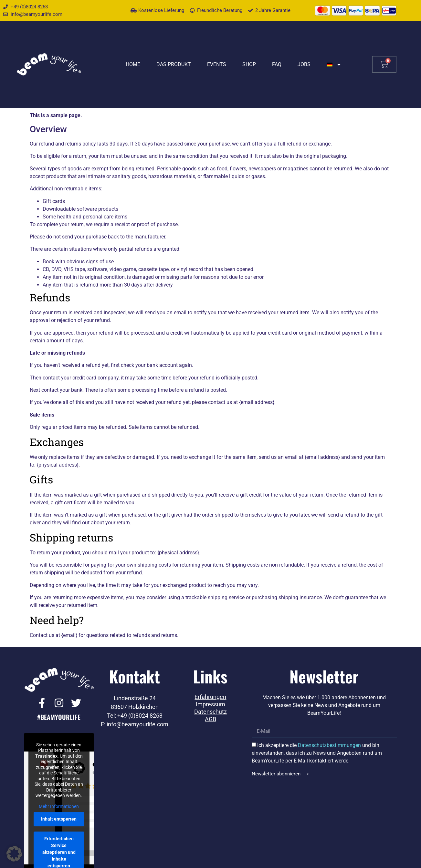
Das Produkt (174, 64)
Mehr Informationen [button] (59, 806)
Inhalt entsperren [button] (59, 819)
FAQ (277, 64)
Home (133, 64)
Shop (249, 64)
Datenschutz (211, 712)
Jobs (304, 64)
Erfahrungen (210, 697)
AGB (211, 719)
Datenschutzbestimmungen (329, 745)
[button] (14, 854)
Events (217, 64)
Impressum (211, 704)
